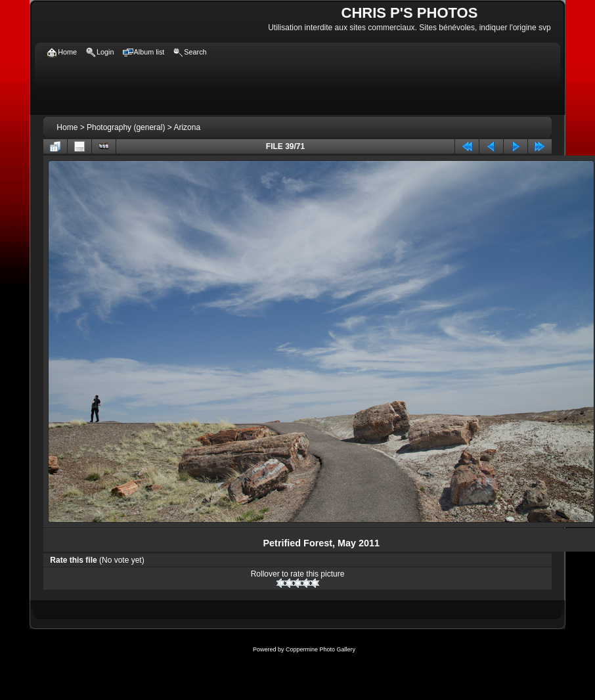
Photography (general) (126, 127)
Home (67, 127)
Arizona (187, 127)
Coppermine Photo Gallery (320, 649)
